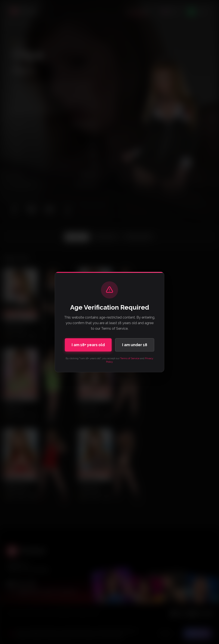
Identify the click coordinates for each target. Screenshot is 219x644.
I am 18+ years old (88, 345)
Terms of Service (130, 358)
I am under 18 (135, 345)
